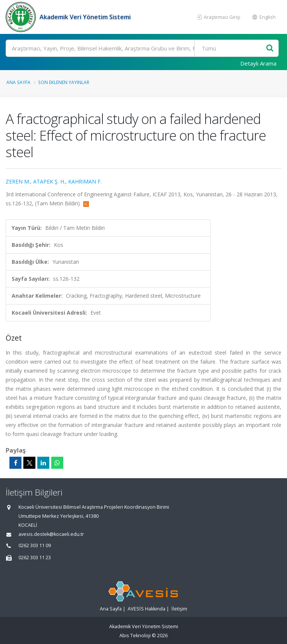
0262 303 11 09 (35, 545)
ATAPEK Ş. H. (49, 181)
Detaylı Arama (258, 63)
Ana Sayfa (18, 82)
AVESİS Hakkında (147, 609)
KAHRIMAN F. (85, 181)
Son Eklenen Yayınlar (64, 82)
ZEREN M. (18, 181)
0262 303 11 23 (35, 558)
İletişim (179, 609)
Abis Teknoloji (135, 636)
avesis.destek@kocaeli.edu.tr (51, 534)
